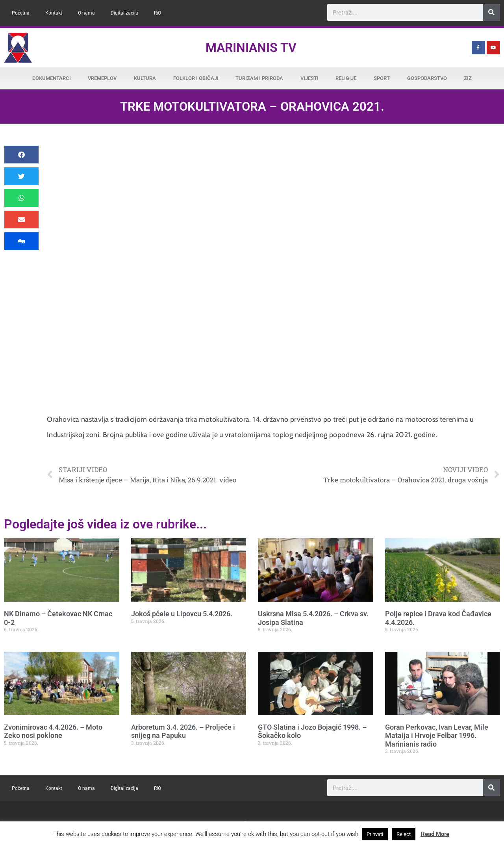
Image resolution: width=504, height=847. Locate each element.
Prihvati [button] (375, 834)
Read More (435, 834)
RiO (157, 13)
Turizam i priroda (259, 78)
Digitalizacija (124, 13)
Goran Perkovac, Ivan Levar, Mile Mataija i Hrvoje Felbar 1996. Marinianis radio (437, 736)
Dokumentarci (52, 78)
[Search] (492, 12)
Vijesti (309, 78)
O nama (86, 13)
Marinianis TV (251, 48)
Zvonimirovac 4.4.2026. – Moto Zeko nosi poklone (53, 731)
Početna (21, 13)
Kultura (145, 78)
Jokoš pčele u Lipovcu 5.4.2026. (182, 614)
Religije (346, 78)
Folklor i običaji (196, 78)
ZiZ (468, 78)
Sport (382, 78)
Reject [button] (404, 834)
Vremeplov (102, 78)
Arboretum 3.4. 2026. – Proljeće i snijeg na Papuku (183, 731)
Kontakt (54, 13)
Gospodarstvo (427, 78)
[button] (21, 155)
